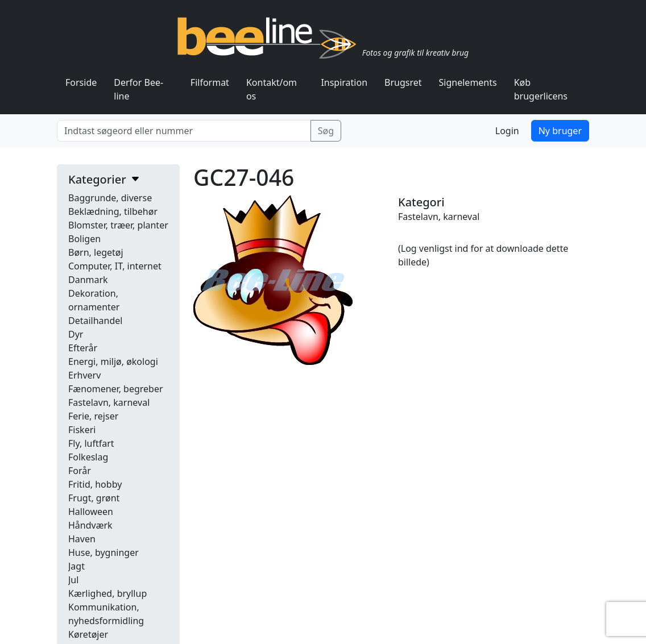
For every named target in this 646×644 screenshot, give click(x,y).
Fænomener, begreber (116, 389)
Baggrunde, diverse (110, 198)
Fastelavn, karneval (109, 402)
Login (507, 131)
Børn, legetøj (96, 252)
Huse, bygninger (103, 552)
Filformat (210, 82)
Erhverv (84, 375)
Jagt (76, 566)
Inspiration (344, 82)
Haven (82, 539)
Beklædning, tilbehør (113, 211)
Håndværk (90, 525)
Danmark (88, 280)
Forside (81, 82)
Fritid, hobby (95, 484)
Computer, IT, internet (115, 266)
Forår (80, 471)
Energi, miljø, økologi (113, 362)
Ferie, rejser (93, 416)
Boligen (84, 239)
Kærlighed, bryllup (107, 593)
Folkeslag (88, 457)
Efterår (83, 348)
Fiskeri (82, 430)
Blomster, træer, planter (118, 225)
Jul (73, 580)
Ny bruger (560, 131)
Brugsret (403, 82)
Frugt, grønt (94, 498)
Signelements (468, 82)
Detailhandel (95, 321)
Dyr (76, 334)
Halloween (91, 512)
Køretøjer (88, 634)
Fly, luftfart (91, 443)
